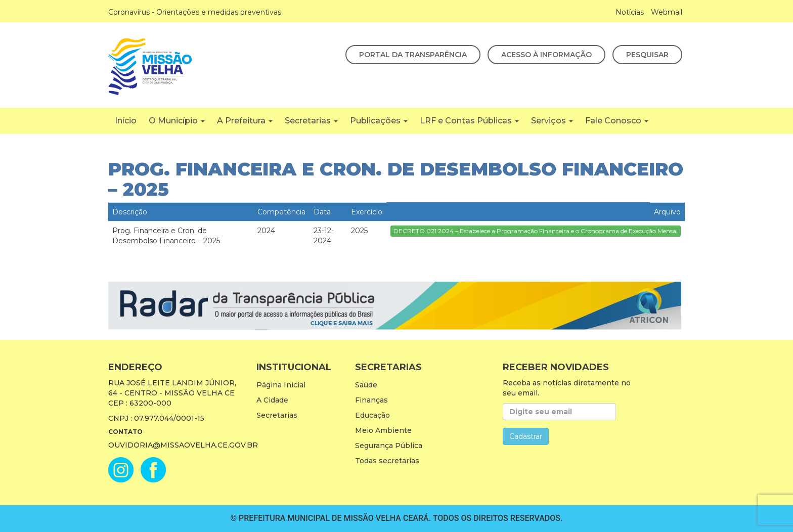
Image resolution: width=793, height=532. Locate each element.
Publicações (379, 121)
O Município (177, 121)
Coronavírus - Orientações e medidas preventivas (195, 12)
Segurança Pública (389, 446)
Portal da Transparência (413, 55)
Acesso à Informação (546, 55)
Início (126, 121)
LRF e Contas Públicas (469, 121)
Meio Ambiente (383, 430)
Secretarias (311, 121)
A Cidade (272, 400)
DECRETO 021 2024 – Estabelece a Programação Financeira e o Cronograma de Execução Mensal (536, 231)
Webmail (667, 12)
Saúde (366, 385)
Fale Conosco (617, 121)
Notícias (630, 12)
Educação (372, 415)
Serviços (552, 121)
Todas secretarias (387, 461)
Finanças (371, 400)
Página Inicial (281, 385)
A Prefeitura (245, 121)
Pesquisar (647, 55)
